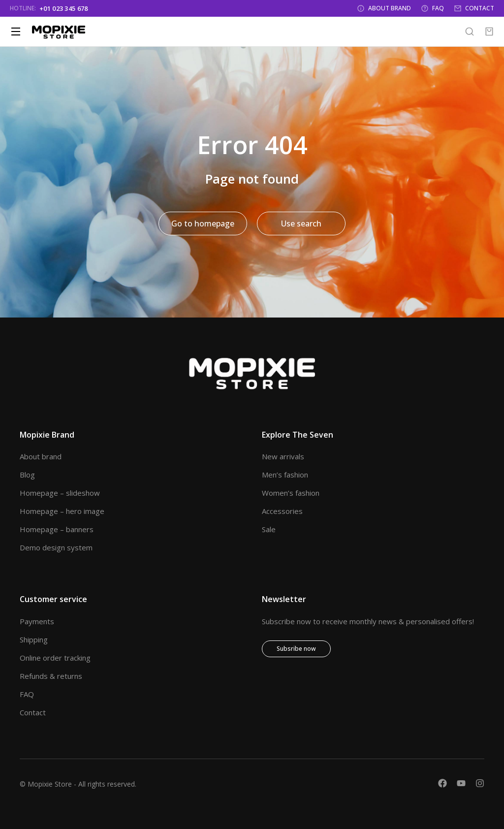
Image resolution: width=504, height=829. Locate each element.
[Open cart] (489, 32)
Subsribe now (296, 649)
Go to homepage (203, 223)
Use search (301, 223)
